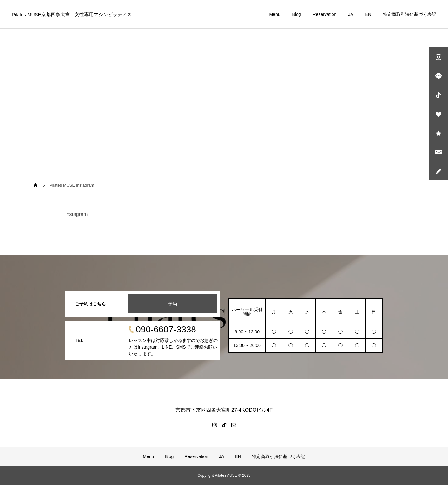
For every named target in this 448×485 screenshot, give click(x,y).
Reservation (325, 14)
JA (351, 14)
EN (368, 14)
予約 (173, 304)
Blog (296, 14)
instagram (76, 214)
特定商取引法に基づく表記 (410, 14)
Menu (275, 14)
